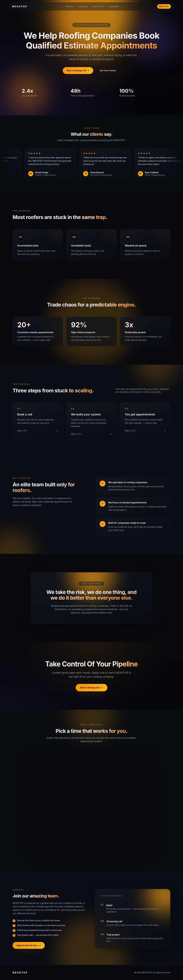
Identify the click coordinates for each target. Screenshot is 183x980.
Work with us (98, 6)
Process (69, 6)
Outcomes (83, 6)
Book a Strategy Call (78, 71)
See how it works (108, 70)
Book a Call (164, 6)
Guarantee (114, 6)
